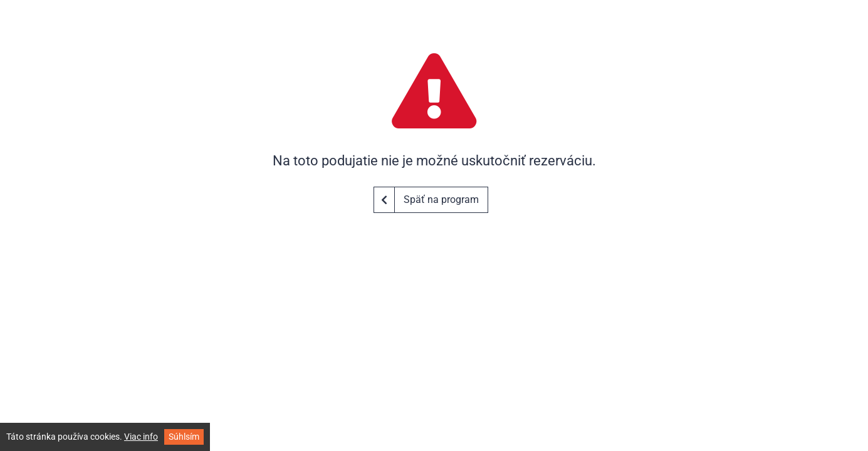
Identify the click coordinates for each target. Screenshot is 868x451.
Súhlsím (184, 437)
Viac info (141, 437)
